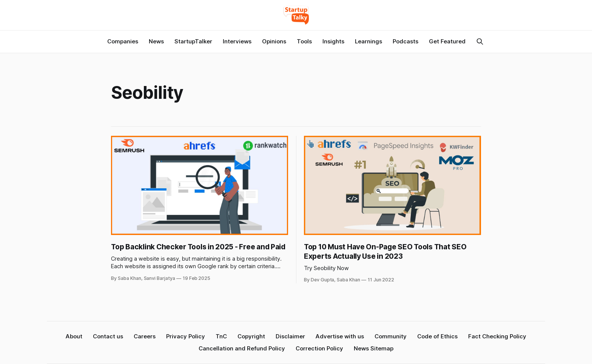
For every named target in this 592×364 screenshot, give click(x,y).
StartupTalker (193, 41)
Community (391, 336)
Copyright (251, 336)
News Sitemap (374, 348)
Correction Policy (319, 348)
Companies (123, 41)
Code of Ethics (437, 336)
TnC (221, 336)
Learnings (368, 41)
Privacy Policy (186, 336)
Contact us (108, 336)
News (156, 41)
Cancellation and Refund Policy (242, 348)
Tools (304, 41)
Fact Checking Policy (497, 336)
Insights (333, 41)
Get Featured (447, 41)
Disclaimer (290, 336)
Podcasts (405, 41)
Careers (145, 336)
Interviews (237, 41)
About (74, 336)
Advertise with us (340, 336)
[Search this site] (480, 41)
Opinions (274, 41)
